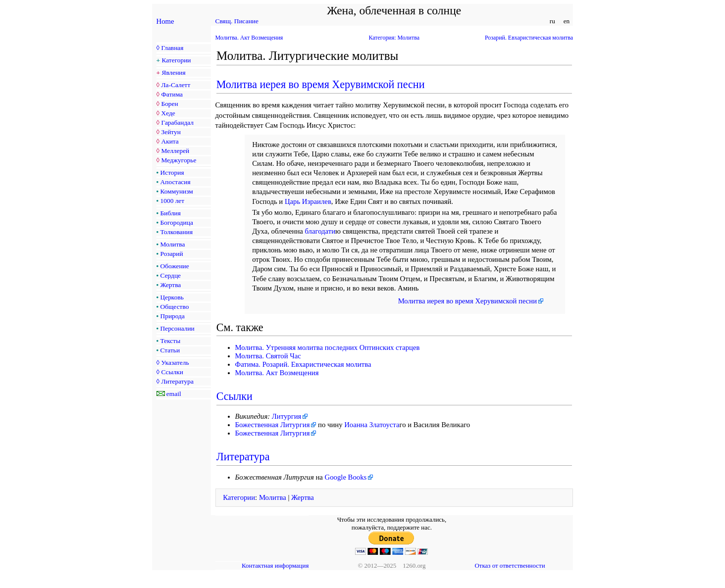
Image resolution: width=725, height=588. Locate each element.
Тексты (171, 341)
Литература (177, 381)
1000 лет (173, 201)
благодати (320, 231)
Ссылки (172, 372)
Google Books (346, 477)
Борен (169, 104)
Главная (172, 48)
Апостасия (176, 182)
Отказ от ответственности (510, 565)
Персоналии (178, 328)
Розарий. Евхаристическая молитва (529, 38)
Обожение (175, 266)
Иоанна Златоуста (372, 425)
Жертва (171, 285)
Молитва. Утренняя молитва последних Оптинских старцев (328, 347)
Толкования (177, 232)
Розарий (172, 254)
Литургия (287, 416)
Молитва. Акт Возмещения (249, 38)
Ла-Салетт (176, 85)
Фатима (172, 94)
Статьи (170, 350)
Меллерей (175, 151)
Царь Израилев (308, 201)
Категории (177, 60)
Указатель (175, 363)
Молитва (173, 244)
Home (165, 21)
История (172, 172)
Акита (170, 141)
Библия (171, 213)
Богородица (177, 222)
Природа (173, 316)
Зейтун (171, 132)
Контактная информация (275, 565)
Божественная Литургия (273, 425)
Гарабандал (177, 122)
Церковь (172, 297)
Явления (174, 73)
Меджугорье (179, 160)
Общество (175, 307)
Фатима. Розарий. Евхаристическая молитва (303, 364)
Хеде (168, 113)
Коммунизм (177, 191)
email (174, 394)
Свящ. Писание (237, 21)
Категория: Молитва (394, 38)
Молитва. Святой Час (268, 356)
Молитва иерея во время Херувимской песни (321, 84)
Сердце (171, 275)
